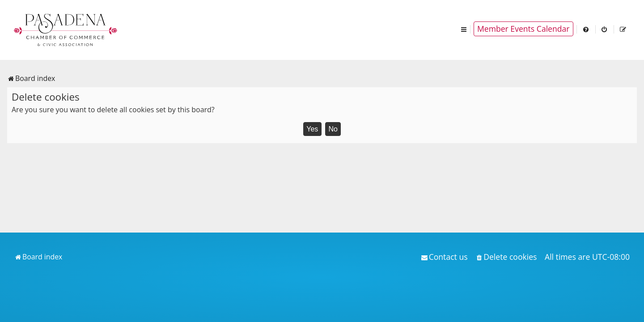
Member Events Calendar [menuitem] (523, 29)
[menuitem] (586, 29)
